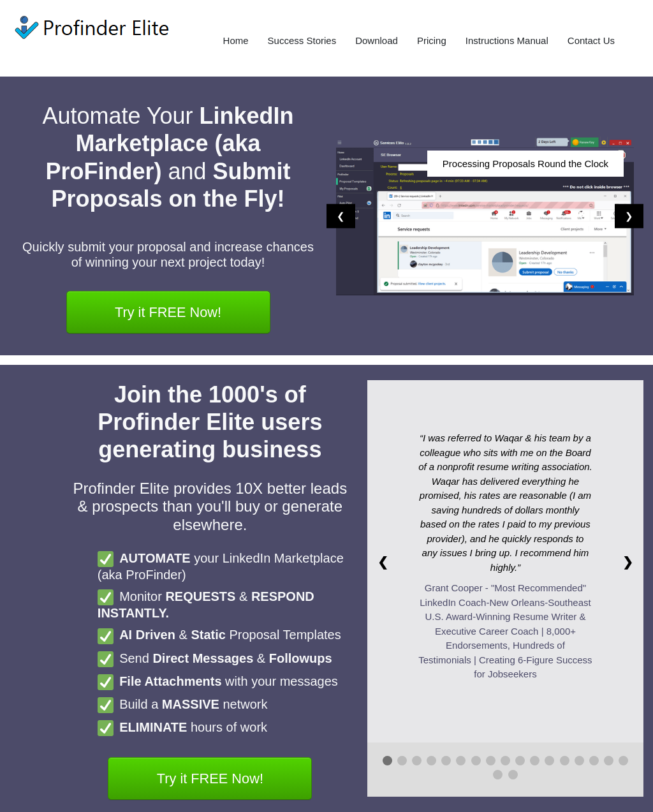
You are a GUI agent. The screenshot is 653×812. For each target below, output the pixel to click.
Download (377, 41)
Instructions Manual (507, 41)
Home (236, 41)
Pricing (432, 41)
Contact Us (591, 41)
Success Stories (302, 41)
